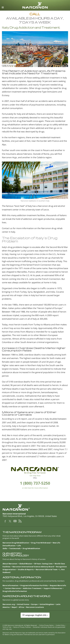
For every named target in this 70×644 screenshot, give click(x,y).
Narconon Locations (35, 607)
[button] (35, 616)
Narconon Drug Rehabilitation (16, 543)
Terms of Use (7, 627)
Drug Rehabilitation (31, 548)
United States (23, 604)
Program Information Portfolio (34, 585)
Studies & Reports (26, 569)
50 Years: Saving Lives (43, 564)
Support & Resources (53, 588)
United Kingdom (47, 604)
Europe (34, 604)
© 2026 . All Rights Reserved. (20, 625)
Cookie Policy (60, 625)
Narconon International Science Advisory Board (33, 567)
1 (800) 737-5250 (35, 483)
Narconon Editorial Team (47, 569)
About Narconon (10, 564)
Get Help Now (35, 476)
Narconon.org (9, 604)
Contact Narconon (13, 588)
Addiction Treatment (32, 588)
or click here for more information (35, 488)
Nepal (14, 607)
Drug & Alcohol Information (15, 591)
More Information (10, 585)
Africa (21, 607)
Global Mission (26, 564)
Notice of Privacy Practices (22, 627)
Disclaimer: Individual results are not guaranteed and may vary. (34, 628)
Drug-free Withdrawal (41, 543)
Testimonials (15, 548)
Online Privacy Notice (46, 625)
